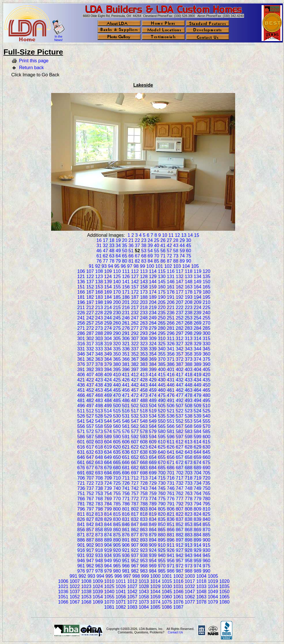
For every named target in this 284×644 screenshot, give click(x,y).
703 (189, 473)
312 (180, 339)
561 (126, 426)
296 (171, 333)
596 (171, 437)
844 (108, 524)
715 (162, 478)
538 (189, 416)
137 (90, 282)
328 (189, 344)
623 (144, 447)
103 (177, 266)
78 (112, 261)
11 (171, 235)
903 (99, 545)
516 (126, 411)
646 (81, 457)
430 (162, 380)
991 (73, 576)
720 (207, 478)
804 (153, 509)
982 (135, 571)
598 (189, 437)
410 (117, 375)
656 (171, 457)
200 (117, 302)
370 (162, 359)
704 (198, 473)
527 (90, 416)
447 (180, 385)
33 (112, 246)
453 (99, 390)
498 (99, 406)
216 (126, 308)
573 (99, 431)
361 (81, 359)
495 (207, 400)
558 (99, 426)
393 (99, 369)
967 (135, 566)
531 (126, 416)
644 (198, 452)
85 (157, 261)
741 (126, 488)
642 (180, 452)
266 (171, 323)
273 (99, 328)
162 (180, 287)
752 (90, 493)
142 (135, 282)
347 (90, 354)
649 (108, 457)
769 (108, 499)
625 (162, 447)
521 (171, 411)
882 (180, 535)
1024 (98, 586)
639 (153, 452)
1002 (179, 576)
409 (108, 375)
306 (126, 339)
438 (99, 385)
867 (180, 530)
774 (153, 499)
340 (162, 349)
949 (108, 561)
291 (126, 333)
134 (198, 277)
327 (180, 344)
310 (162, 339)
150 (207, 282)
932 (90, 555)
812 (90, 514)
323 (144, 344)
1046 (179, 592)
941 (171, 555)
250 (162, 318)
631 (81, 452)
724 (108, 483)
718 (189, 478)
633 (99, 452)
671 (171, 462)
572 (90, 431)
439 (108, 385)
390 (207, 364)
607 (135, 442)
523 (189, 411)
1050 (224, 592)
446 (171, 385)
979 (108, 571)
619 (108, 447)
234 (153, 313)
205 (162, 302)
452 (90, 390)
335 (117, 349)
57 (169, 251)
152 (90, 287)
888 (99, 540)
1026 (121, 586)
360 (207, 354)
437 (90, 385)
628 (189, 447)
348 (99, 354)
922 (135, 550)
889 (108, 540)
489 (153, 400)
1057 (132, 597)
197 (90, 302)
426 (126, 380)
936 (126, 555)
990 (207, 571)
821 (171, 514)
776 (171, 499)
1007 (75, 581)
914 (198, 545)
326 (171, 344)
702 (180, 473)
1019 (213, 581)
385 (162, 364)
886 (81, 540)
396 (126, 369)
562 (135, 426)
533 (144, 416)
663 (99, 462)
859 (108, 530)
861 (126, 530)
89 (182, 261)
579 (153, 431)
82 (137, 261)
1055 (109, 597)
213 (99, 308)
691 (81, 473)
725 (117, 483)
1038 (86, 592)
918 (99, 550)
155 (117, 287)
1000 (156, 576)
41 (163, 246)
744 (153, 488)
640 (162, 452)
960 (207, 561)
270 (207, 323)
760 (162, 493)
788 (144, 504)
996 (118, 576)
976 (81, 571)
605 (117, 442)
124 (108, 277)
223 (189, 308)
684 (153, 468)
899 (198, 540)
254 (198, 318)
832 (135, 519)
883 (189, 535)
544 (108, 421)
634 (108, 452)
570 (207, 426)
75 (189, 256)
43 (176, 246)
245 (117, 318)
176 (171, 292)
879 (153, 535)
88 (176, 261)
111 (126, 271)
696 (126, 473)
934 (108, 555)
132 (180, 277)
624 (153, 447)
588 (99, 437)
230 (117, 313)
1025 (109, 586)
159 (153, 287)
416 (171, 375)
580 (162, 431)
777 (180, 499)
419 (198, 375)
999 (145, 576)
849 (153, 524)
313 (189, 339)
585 (207, 431)
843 (99, 524)
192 (180, 297)
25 (157, 240)
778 (189, 499)
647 (90, 457)
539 (198, 416)
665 (117, 462)
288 (99, 333)
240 (207, 313)
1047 (190, 592)
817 (135, 514)
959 (198, 561)
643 (189, 452)
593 (144, 437)
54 (150, 251)
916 (81, 550)
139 (108, 282)
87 (169, 261)
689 (198, 468)
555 (207, 421)
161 (171, 287)
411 (126, 375)
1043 (144, 592)
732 (180, 483)
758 (144, 493)
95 (117, 266)
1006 (63, 581)
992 (82, 576)
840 (207, 519)
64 (118, 256)
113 (144, 271)
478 (189, 395)
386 (171, 364)
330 (207, 344)
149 (198, 282)
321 (126, 344)
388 (189, 364)
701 (171, 473)
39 (150, 246)
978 (99, 571)
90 (189, 261)
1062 (190, 597)
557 (90, 426)
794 (198, 504)
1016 (179, 581)
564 (153, 426)
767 (90, 499)
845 (117, 524)
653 (144, 457)
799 (108, 509)
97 (130, 266)
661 (81, 462)
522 (180, 411)
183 (99, 297)
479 (198, 395)
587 (90, 437)
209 (198, 302)
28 (176, 240)
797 (90, 509)
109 (108, 271)
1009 (98, 581)
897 (180, 540)
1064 (213, 597)
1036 (63, 592)
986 (171, 571)
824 (198, 514)
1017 (190, 581)
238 (189, 313)
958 (189, 561)
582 (180, 431)
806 (171, 509)
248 (144, 318)
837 (180, 519)
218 (144, 308)
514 (108, 411)
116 (171, 271)
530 (117, 416)
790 (162, 504)
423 (99, 380)
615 (207, 442)
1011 (121, 581)
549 (153, 421)
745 (162, 488)
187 (135, 297)
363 (99, 359)
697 (135, 473)
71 (163, 256)
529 (108, 416)
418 (189, 375)
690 (207, 468)
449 (198, 385)
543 (99, 421)
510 (207, 406)
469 (108, 395)
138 (99, 282)
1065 (224, 597)
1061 (179, 597)
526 (81, 416)
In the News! (59, 38)
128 (144, 277)
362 (90, 359)
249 (153, 318)
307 (135, 339)
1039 (98, 592)
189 (153, 297)
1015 (167, 581)
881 (171, 535)
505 (162, 406)
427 (135, 380)
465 (207, 390)
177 (180, 292)
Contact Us (175, 632)
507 (180, 406)
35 (125, 246)
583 (189, 431)
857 (90, 530)
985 (162, 571)
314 (198, 339)
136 (81, 282)
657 (180, 457)
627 (180, 447)
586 (81, 437)
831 (126, 519)
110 (117, 271)
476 (171, 395)
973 (189, 566)
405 (207, 369)
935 (117, 555)
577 (135, 431)
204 (153, 302)
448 (189, 385)
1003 (190, 576)
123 (99, 277)
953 (144, 561)
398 (144, 369)
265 (162, 323)
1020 (224, 581)
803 (144, 509)
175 (162, 292)
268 (189, 323)
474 (153, 395)
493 (189, 400)
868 (189, 530)
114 (153, 271)
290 (117, 333)
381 (126, 364)
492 (180, 400)
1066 (63, 602)
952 (135, 561)
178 (189, 292)
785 (117, 504)
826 (81, 519)
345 (207, 349)
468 (99, 395)
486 (126, 400)
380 (117, 364)
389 (198, 364)
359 (198, 354)
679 (108, 468)
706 (81, 478)
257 (90, 323)
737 (90, 488)
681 (126, 468)
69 (150, 256)
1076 (179, 602)
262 (135, 323)
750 (207, 488)
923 (144, 550)
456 (126, 390)
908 (144, 545)
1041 (121, 592)
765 (207, 493)
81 (131, 261)
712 (135, 478)
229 (108, 313)
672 (180, 462)
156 (126, 287)
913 (189, 545)
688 (189, 468)
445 (162, 385)
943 (189, 555)
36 (131, 246)
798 (99, 509)
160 (162, 287)
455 (117, 390)
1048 (202, 592)
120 (207, 271)
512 (90, 411)
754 (108, 493)
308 (144, 339)
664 (108, 462)
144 (153, 282)
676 (81, 468)
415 (162, 375)
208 (189, 302)
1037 (75, 592)
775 (162, 499)
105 (195, 266)
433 (189, 380)
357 (180, 354)
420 (207, 375)
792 (180, 504)
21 (131, 240)
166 (81, 292)
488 (144, 400)
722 (90, 483)
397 (135, 369)
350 (117, 354)
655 (162, 457)
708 (99, 478)
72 (169, 256)
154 (108, 287)
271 (81, 328)
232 (135, 313)
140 (117, 282)
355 (162, 354)
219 (153, 308)
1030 (167, 586)
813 (99, 514)
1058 (144, 597)
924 (153, 550)
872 (90, 535)
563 (144, 426)
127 (135, 277)
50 (125, 251)
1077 (190, 602)
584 (198, 431)
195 (207, 297)
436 (81, 385)
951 (126, 561)
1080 (224, 602)
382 (135, 364)
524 (198, 411)
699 (153, 473)
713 (144, 478)
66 (131, 256)
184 (108, 297)
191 (171, 297)
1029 (155, 586)
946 (81, 561)
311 (171, 339)
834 (153, 519)
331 (81, 349)
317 (90, 344)
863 (144, 530)
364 (108, 359)
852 (180, 524)
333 (99, 349)
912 (180, 545)
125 (117, 277)
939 (153, 555)
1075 (167, 602)
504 (153, 406)
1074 (155, 602)
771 (126, 499)
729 (153, 483)
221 (171, 308)
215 (117, 308)
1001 (167, 576)
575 (117, 431)
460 (162, 390)
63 (112, 256)
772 (135, 499)
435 (207, 380)
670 (162, 462)
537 (180, 416)
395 (117, 369)
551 (171, 421)
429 (153, 380)
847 (135, 524)
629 (198, 447)
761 (171, 493)
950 (117, 561)
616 (81, 447)
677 (90, 468)
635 (117, 452)
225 (207, 308)
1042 (132, 592)
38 (144, 246)
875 (117, 535)
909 (153, 545)
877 (135, 535)
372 (180, 359)
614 (198, 442)
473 (144, 395)
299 (198, 333)
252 (180, 318)
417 (180, 375)
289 (108, 333)
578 (144, 431)
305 (117, 339)
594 (153, 437)
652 (135, 457)
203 (144, 302)
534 (153, 416)
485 (117, 400)
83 (144, 261)
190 (162, 297)
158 (144, 287)
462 (180, 390)
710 (117, 478)
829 (108, 519)
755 (117, 493)
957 (180, 561)
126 (126, 277)
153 (99, 287)
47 (105, 251)
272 (90, 328)
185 (117, 297)
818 (144, 514)
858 (99, 530)
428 (144, 380)
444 (153, 385)
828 (99, 519)
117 (180, 271)
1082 (121, 607)
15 (197, 235)
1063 (202, 597)
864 (153, 530)
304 (108, 339)
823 (189, 514)
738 (99, 488)
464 (198, 390)
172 (135, 292)
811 (81, 514)
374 (198, 359)
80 (125, 261)
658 (189, 457)
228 (99, 313)
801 (126, 509)
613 (189, 442)
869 (198, 530)
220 (162, 308)
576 (126, 431)
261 (126, 323)
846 (126, 524)
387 (180, 364)
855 (207, 524)
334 (108, 349)
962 (90, 566)
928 (189, 550)
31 (99, 246)
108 (99, 271)
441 (126, 385)
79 (118, 261)
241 (81, 318)
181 (81, 297)
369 (153, 359)
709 (108, 478)
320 (117, 344)
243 (99, 318)
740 (117, 488)
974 (198, 566)
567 (180, 426)
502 (135, 406)
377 (90, 364)
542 (90, 421)
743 (144, 488)
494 (198, 400)
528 (99, 416)
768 (99, 499)
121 (81, 277)
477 (180, 395)
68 (144, 256)
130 (162, 277)
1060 (167, 597)
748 (189, 488)
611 (171, 442)
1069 (98, 602)
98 (136, 266)
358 (189, 354)
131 (171, 277)
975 (207, 566)
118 (189, 271)
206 (171, 302)
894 (153, 540)
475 (162, 395)
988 (189, 571)
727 (135, 483)
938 (144, 555)
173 (144, 292)
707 (90, 478)
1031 (179, 586)
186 (126, 297)
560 (117, 426)
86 (163, 261)
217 (135, 308)
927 (180, 550)
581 (171, 431)
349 (108, 354)
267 (180, 323)
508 (189, 406)
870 (207, 530)
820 (162, 514)
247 (135, 318)
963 (99, 566)
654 (153, 457)
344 (198, 349)
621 (126, 447)
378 (99, 364)
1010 (109, 581)
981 (126, 571)
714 (153, 478)
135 (207, 277)
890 (117, 540)
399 (153, 369)
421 (81, 380)
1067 (75, 602)
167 (90, 292)
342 (180, 349)
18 (112, 240)
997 (127, 576)
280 (162, 328)
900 (207, 540)
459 (153, 390)
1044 (155, 592)
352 (135, 354)
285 (207, 328)
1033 (202, 586)
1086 (167, 607)
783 (99, 504)
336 (126, 349)
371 (171, 359)
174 (153, 292)
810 (207, 509)
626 (171, 447)
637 (135, 452)
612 (180, 442)
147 (180, 282)
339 (153, 349)
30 (189, 240)
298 (189, 333)
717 (180, 478)
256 (81, 323)
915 (207, 545)
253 (189, 318)
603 (99, 442)
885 (207, 535)
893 (144, 540)
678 (99, 468)
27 (169, 240)
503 (144, 406)
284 (198, 328)
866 (171, 530)
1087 (179, 607)
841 (81, 524)
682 (135, 468)
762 (180, 493)
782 (90, 504)
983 (144, 571)
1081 (109, 607)
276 (126, 328)
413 (144, 375)
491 (171, 400)
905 (117, 545)
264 (153, 323)
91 (91, 266)
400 (162, 369)
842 (90, 524)
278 (144, 328)
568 (189, 426)
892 (135, 540)
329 (198, 344)
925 (162, 550)
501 (126, 406)
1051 (63, 597)
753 (99, 493)
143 (144, 282)
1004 (202, 576)
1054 (98, 597)
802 (135, 509)
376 (81, 364)
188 (144, 297)
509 (198, 406)
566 (171, 426)
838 (189, 519)
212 (90, 308)
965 (117, 566)
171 (126, 292)
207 (180, 302)
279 (153, 328)
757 (135, 493)
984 (153, 571)
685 (162, 468)
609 (153, 442)
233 (144, 313)
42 (169, 246)
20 (125, 240)
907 (135, 545)
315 (207, 339)
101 (159, 266)
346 (81, 354)
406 (81, 375)
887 (90, 540)
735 (207, 483)
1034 (213, 586)
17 (105, 240)
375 (207, 359)
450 (207, 385)
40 (157, 246)
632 (90, 452)
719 (198, 478)
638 (144, 452)
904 (108, 545)
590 (117, 437)
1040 (109, 592)
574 (108, 431)
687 (180, 468)
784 (108, 504)
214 (108, 308)
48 (112, 251)
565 (162, 426)
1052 (75, 597)
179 (198, 292)
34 (118, 246)
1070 (109, 602)
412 (135, 375)
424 (108, 380)
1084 (144, 607)
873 (99, 535)
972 (180, 566)
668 (144, 462)
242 (90, 318)
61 (99, 256)
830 (117, 519)
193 (189, 297)
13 (184, 235)
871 (81, 535)
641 (171, 452)
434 (198, 380)
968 (144, 566)
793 (189, 504)
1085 (155, 607)
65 (125, 256)
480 (207, 395)
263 (144, 323)
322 (135, 344)
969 (153, 566)
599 (198, 437)
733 (189, 483)
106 (81, 271)
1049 (213, 592)
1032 (190, 586)
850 (162, 524)
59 (182, 251)
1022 (75, 586)
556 (81, 426)
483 (99, 400)
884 (198, 535)
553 (189, 421)
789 (153, 504)
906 (126, 545)
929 (198, 550)
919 (108, 550)
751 (81, 493)
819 (153, 514)
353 (144, 354)
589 (108, 437)
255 (207, 318)
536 (171, 416)
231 (126, 313)
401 (171, 369)
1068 (86, 602)
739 (108, 488)
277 (135, 328)
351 (126, 354)
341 (171, 349)
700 (162, 473)
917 (90, 550)
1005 (213, 576)
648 (99, 457)
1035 (224, 586)
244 (108, 318)
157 (135, 287)
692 (90, 473)
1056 (121, 597)
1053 (86, 597)
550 (162, 421)
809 (198, 509)
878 (144, 535)
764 (198, 493)
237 (180, 313)
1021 (63, 586)
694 (108, 473)
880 (162, 535)
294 (153, 333)
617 (90, 447)
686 (171, 468)
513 (99, 411)
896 (171, 540)
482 (90, 400)
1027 (132, 586)
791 (171, 504)
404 (198, 369)
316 (81, 344)
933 (99, 555)
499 (108, 406)
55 (157, 251)
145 (162, 282)
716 (171, 478)
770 (117, 499)
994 (100, 576)
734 (198, 483)
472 (135, 395)
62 (105, 256)
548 (144, 421)
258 (99, 323)
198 (99, 302)
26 (163, 240)
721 (81, 483)
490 (162, 400)
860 (117, 530)
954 (153, 561)
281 (171, 328)
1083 (132, 607)
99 (143, 266)
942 (180, 555)
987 (180, 571)
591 (126, 437)
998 (136, 576)
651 (126, 457)
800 (117, 509)
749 (198, 488)
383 (144, 364)
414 (153, 375)
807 (180, 509)
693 (99, 473)
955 (162, 561)
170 (117, 292)
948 (99, 561)
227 (90, 313)
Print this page (34, 61)
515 (117, 411)
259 (108, 323)
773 (144, 499)
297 (180, 333)
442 (135, 385)
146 (171, 282)
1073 (144, 602)
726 (126, 483)
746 (171, 488)
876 (126, 535)
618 (99, 447)
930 (207, 550)
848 (144, 524)
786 (126, 504)
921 (126, 550)
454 (108, 390)
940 (162, 555)
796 (81, 509)
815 (117, 514)
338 (144, 349)
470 (117, 395)
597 (180, 437)
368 (144, 359)
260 (117, 323)
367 (135, 359)
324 (153, 344)
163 (189, 287)
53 (144, 251)
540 (207, 416)
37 (137, 246)
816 (126, 514)
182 (90, 297)
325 (162, 344)
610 (162, 442)
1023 (86, 586)
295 (162, 333)
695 (117, 473)
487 (135, 400)
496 (81, 406)
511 (81, 411)
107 (90, 271)
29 (182, 240)
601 (81, 442)
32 (105, 246)
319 (108, 344)
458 (144, 390)
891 (126, 540)
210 (207, 302)
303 (99, 339)
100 (150, 266)
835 (162, 519)
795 (207, 504)
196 (81, 302)
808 (189, 509)
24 (150, 240)
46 (99, 251)
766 (81, 499)
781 (81, 504)
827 (90, 519)
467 (90, 395)
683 (144, 468)
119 (198, 271)
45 (189, 246)
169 (108, 292)
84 (150, 261)
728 (144, 483)
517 (135, 411)
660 (207, 457)
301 (81, 339)
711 (126, 478)
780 (207, 499)
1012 (132, 581)
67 (137, 256)
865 (162, 530)
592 (135, 437)
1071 (121, 602)
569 (198, 426)
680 (117, 468)
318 (99, 344)
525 (207, 411)
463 (189, 390)
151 (81, 287)
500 (117, 406)
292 (135, 333)
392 (90, 369)
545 (117, 421)
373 (189, 359)
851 (171, 524)
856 (81, 530)
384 (153, 364)
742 (135, 488)
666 (126, 462)
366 (126, 359)
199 (108, 302)
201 (126, 302)
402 (180, 369)
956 (171, 561)
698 (144, 473)
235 (162, 313)
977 (90, 571)
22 (137, 240)
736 (81, 488)
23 (144, 240)
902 (90, 545)
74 (182, 256)
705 (207, 473)
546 (126, 421)
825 (207, 514)
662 (90, 462)
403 (189, 369)
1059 (155, 597)
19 (118, 240)
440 (117, 385)
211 (81, 308)
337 (135, 349)
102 (168, 266)
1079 (213, 602)
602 (90, 442)
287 (90, 333)
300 (207, 333)
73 (176, 256)
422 (90, 380)
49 (118, 251)
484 (108, 400)
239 (198, 313)
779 (198, 499)
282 (180, 328)
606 (126, 442)
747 (180, 488)
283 (189, 328)
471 (126, 395)
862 (135, 530)
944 (198, 555)
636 (126, 452)
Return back (31, 68)
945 (207, 555)
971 (171, 566)
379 (108, 364)
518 (144, 411)
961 (81, 566)
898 (189, 540)
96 (123, 266)
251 (171, 318)
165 (207, 287)
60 (189, 251)
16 (99, 240)
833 (144, 519)
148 (189, 282)
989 (198, 571)
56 (163, 251)
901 (81, 545)
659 (198, 457)
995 (109, 576)
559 (108, 426)
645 (207, 452)
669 (153, 462)
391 (81, 369)
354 (153, 354)
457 (135, 390)
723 (99, 483)
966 (126, 566)
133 (189, 277)
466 (81, 395)
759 (153, 493)
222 (180, 308)
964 (108, 566)
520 (162, 411)
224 (198, 308)
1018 (202, 581)
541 (81, 421)
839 (198, 519)
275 (117, 328)
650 (117, 457)
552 (180, 421)
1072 (132, 602)
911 (171, 545)
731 (171, 483)
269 (198, 323)
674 (198, 462)
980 (117, 571)
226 (81, 313)
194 (198, 297)
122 (90, 277)
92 (98, 266)
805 (162, 509)
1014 (155, 581)
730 (162, 483)
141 (126, 282)
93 (104, 266)
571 (81, 431)
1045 (167, 592)
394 (108, 369)
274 (108, 328)
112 (135, 271)
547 (135, 421)
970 (162, 566)
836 (171, 519)
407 (90, 375)
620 (117, 447)
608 (144, 442)
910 (162, 545)
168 (99, 292)
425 (117, 380)
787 (135, 504)
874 (108, 535)
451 (81, 390)
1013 (144, 581)
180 (207, 292)
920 (117, 550)
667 (135, 462)
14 (190, 235)
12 (177, 235)
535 (162, 416)
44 (182, 246)
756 (126, 493)
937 (135, 555)
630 (207, 447)
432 (180, 380)
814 (108, 514)
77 (105, 261)
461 (171, 390)
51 (131, 251)
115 (162, 271)
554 (198, 421)
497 (90, 406)
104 (186, 266)
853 (189, 524)
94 (111, 266)
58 (176, 251)
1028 (144, 586)
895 (162, 540)
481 (81, 400)
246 (126, 318)
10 (165, 235)
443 (144, 385)
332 (90, 349)
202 (135, 302)
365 (117, 359)
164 (198, 287)
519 (153, 411)
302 (90, 339)
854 (198, 524)
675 (207, 462)
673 (189, 462)
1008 (86, 581)
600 (207, 437)
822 (180, 514)
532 (135, 416)
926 (171, 550)
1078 (202, 602)
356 (171, 354)
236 (171, 313)
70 (157, 256)
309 (153, 339)
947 (90, 561)
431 (171, 380)
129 (153, 277)
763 (189, 493)
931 (81, 555)
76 (99, 261)
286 (81, 333)
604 (108, 442)
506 (171, 406)
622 (135, 447)
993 (91, 576)
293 (144, 333)
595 (162, 437)
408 (99, 375)
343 (189, 349)
